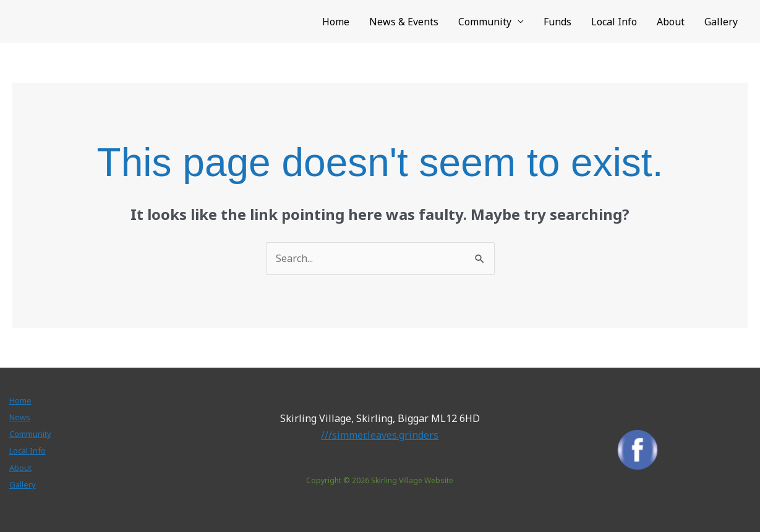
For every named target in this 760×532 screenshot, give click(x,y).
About (671, 22)
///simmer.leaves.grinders (380, 435)
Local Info (614, 22)
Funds (557, 22)
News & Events (404, 22)
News (20, 417)
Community (485, 22)
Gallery (721, 22)
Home (336, 22)
